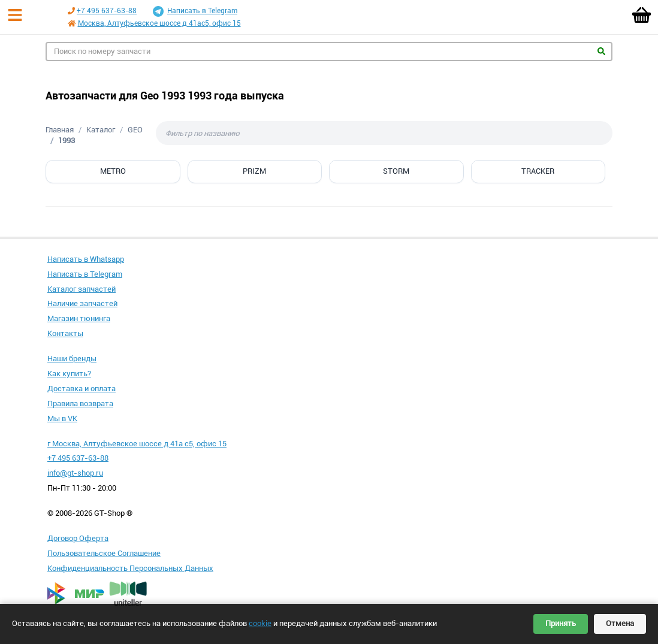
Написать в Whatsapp (86, 259)
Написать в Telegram (195, 11)
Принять (561, 623)
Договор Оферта (78, 538)
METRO (113, 171)
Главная (60, 130)
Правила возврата (80, 403)
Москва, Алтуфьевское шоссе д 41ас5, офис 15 (159, 23)
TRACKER (538, 171)
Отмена (620, 623)
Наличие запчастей (82, 303)
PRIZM (254, 171)
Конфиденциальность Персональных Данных (130, 568)
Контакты (65, 333)
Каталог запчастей (82, 289)
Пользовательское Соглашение (104, 553)
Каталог (101, 130)
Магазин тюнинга (79, 318)
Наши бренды (72, 359)
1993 (67, 140)
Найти (601, 51)
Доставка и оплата (82, 388)
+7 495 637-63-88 (107, 11)
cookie (260, 623)
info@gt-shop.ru (75, 473)
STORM (396, 171)
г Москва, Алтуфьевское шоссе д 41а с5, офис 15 (137, 444)
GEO (135, 130)
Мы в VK (62, 418)
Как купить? (69, 374)
